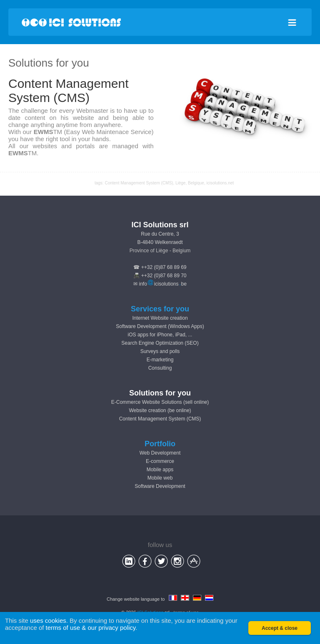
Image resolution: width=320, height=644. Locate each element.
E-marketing (160, 360)
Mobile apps (160, 470)
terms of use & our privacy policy (91, 628)
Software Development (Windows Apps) (160, 326)
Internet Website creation (160, 318)
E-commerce (160, 461)
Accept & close (280, 628)
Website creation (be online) (160, 410)
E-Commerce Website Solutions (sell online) (160, 402)
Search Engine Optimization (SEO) (160, 343)
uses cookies (48, 620)
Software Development (160, 486)
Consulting (160, 368)
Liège (180, 183)
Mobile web (160, 478)
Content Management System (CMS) (160, 419)
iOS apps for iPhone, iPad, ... (160, 335)
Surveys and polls (160, 351)
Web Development (160, 453)
